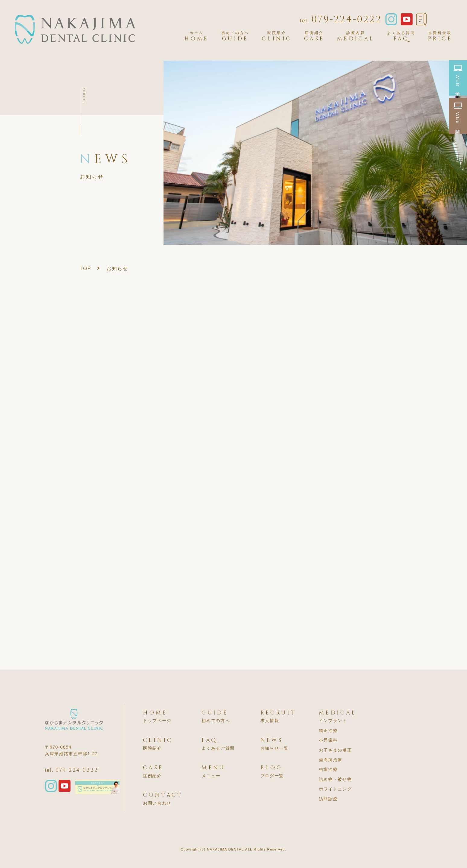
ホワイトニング (335, 789)
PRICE (440, 36)
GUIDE (235, 36)
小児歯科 (328, 740)
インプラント (333, 721)
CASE (314, 36)
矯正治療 (328, 730)
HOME (197, 36)
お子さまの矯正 (335, 750)
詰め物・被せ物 (335, 779)
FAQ (401, 36)
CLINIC (277, 36)
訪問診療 (328, 799)
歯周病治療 (331, 760)
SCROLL (84, 96)
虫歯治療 (328, 769)
